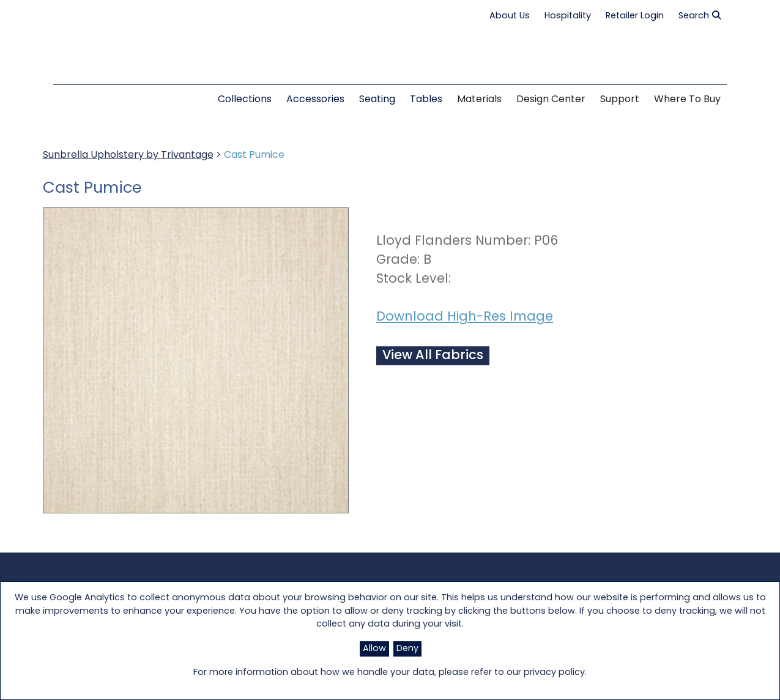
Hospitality (568, 16)
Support (620, 100)
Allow (374, 649)
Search (700, 16)
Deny (407, 649)
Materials (479, 100)
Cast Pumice (254, 155)
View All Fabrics (433, 356)
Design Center (551, 100)
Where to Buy (687, 100)
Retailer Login (635, 16)
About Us (510, 16)
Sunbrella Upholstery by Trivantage (128, 155)
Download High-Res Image (465, 317)
